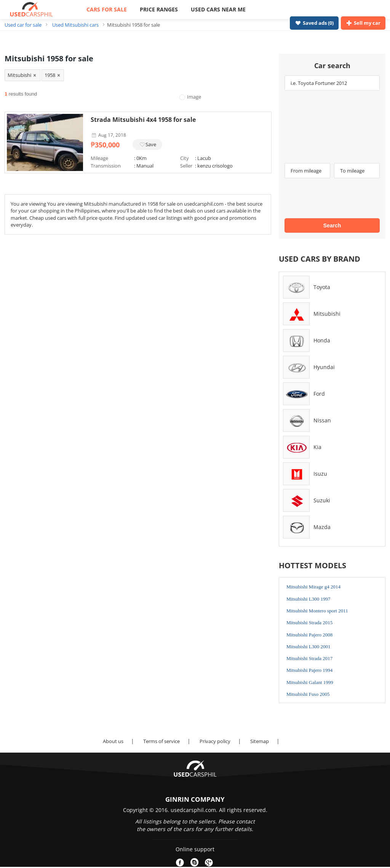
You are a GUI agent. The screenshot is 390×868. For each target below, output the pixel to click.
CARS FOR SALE (107, 9)
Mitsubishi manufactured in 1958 (121, 204)
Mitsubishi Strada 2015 (309, 623)
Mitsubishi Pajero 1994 (309, 670)
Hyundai (324, 367)
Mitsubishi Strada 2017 (309, 658)
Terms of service (161, 741)
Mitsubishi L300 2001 (308, 647)
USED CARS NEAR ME (218, 9)
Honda (322, 340)
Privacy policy (215, 741)
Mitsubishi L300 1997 (308, 599)
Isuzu (320, 474)
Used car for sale (23, 25)
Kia (317, 447)
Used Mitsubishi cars (75, 25)
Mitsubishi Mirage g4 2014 (313, 587)
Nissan (322, 420)
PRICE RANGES (159, 9)
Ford (319, 394)
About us (113, 741)
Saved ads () (314, 23)
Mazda (322, 527)
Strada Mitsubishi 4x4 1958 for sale (143, 120)
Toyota (322, 287)
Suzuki (322, 500)
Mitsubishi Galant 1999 (310, 682)
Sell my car (363, 23)
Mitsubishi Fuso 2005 (308, 694)
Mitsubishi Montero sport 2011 (317, 611)
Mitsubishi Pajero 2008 (309, 635)
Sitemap (260, 741)
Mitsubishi (327, 314)
